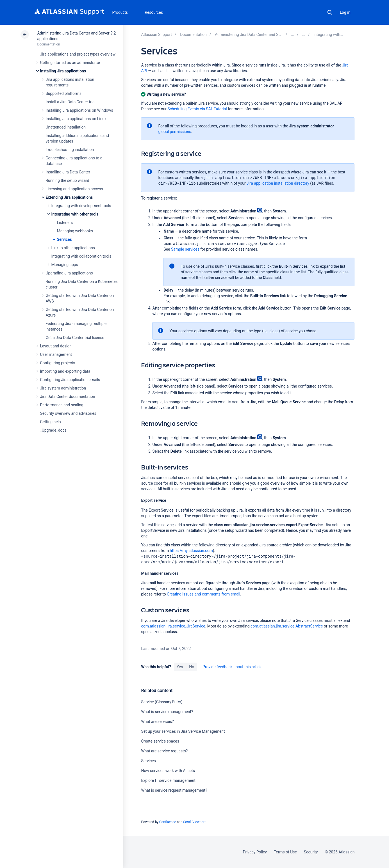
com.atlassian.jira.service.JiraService (173, 626)
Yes (180, 667)
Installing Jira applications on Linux (76, 119)
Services (64, 239)
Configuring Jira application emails (70, 380)
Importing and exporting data (65, 371)
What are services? (157, 722)
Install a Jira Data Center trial (71, 102)
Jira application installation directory (278, 183)
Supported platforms (64, 93)
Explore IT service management (168, 780)
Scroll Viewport (194, 822)
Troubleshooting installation (70, 150)
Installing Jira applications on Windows (79, 110)
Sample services (185, 249)
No (192, 667)
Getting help (51, 422)
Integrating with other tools (75, 214)
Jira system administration (63, 388)
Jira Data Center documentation (68, 397)
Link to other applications (73, 248)
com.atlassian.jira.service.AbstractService (287, 626)
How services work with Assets (168, 771)
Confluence (168, 822)
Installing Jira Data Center (68, 172)
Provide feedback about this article (232, 667)
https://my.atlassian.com (191, 551)
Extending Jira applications (69, 197)
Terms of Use (285, 852)
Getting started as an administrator (70, 63)
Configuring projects (58, 363)
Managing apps (65, 265)
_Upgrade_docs (53, 430)
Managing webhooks (75, 231)
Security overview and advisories (68, 413)
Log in (345, 12)
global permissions (175, 132)
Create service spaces (160, 741)
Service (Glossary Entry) (162, 702)
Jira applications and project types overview (78, 54)
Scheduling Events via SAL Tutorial (197, 109)
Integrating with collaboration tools (81, 256)
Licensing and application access (74, 189)
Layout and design (56, 346)
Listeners (65, 223)
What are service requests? (164, 751)
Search (330, 12)
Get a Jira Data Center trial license (75, 338)
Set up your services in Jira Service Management (183, 731)
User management (56, 354)
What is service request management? (174, 790)
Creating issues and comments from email (203, 594)
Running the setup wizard (68, 180)
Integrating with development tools (81, 206)
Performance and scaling (62, 405)
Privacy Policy (255, 852)
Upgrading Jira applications (69, 273)
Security (311, 852)
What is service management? (167, 712)
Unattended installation (66, 127)
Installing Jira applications (63, 71)
